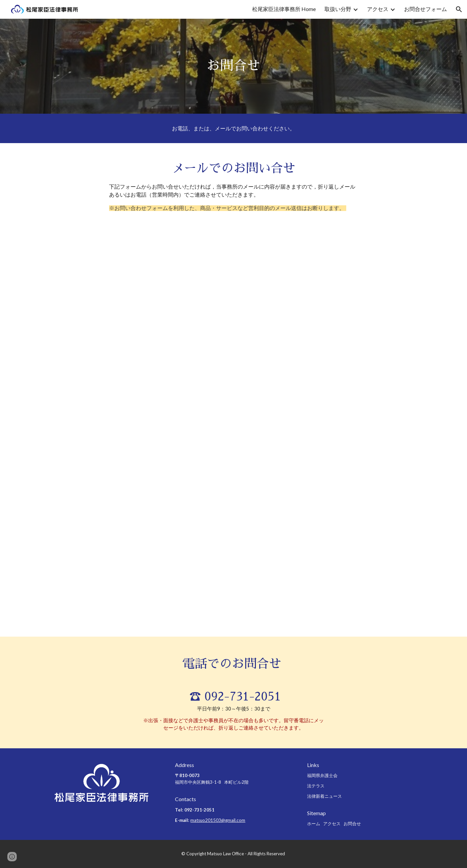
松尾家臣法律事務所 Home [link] (284, 9)
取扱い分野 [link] (338, 9)
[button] (459, 9)
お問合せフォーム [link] (426, 9)
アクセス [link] (378, 9)
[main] (233, 66)
